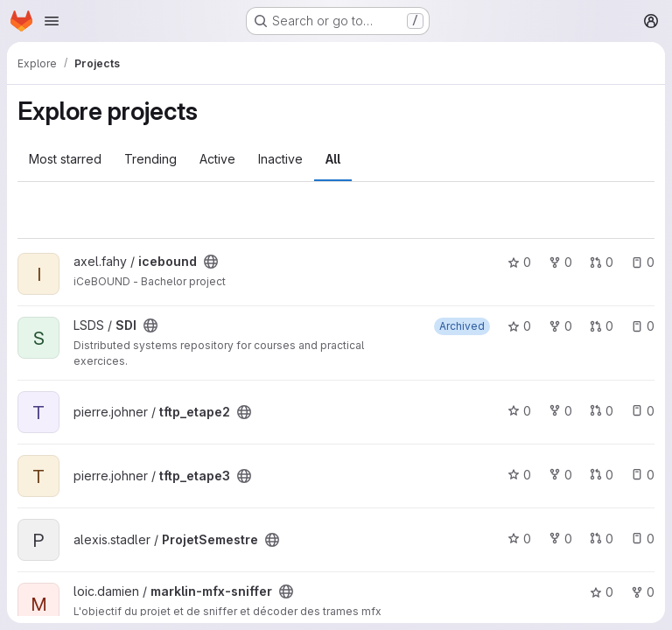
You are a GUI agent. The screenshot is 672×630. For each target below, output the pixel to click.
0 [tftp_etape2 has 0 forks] (560, 411)
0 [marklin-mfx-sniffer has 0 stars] (602, 592)
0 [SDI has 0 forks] (560, 326)
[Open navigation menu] (52, 21)
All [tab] (333, 159)
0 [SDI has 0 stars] (519, 326)
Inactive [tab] (280, 159)
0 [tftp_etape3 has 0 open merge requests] (602, 475)
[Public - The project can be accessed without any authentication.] (211, 262)
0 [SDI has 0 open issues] (643, 326)
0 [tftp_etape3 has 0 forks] (560, 475)
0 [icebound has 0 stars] (519, 262)
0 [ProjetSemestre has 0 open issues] (643, 539)
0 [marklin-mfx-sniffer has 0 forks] (643, 592)
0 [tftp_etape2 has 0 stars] (519, 411)
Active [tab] (217, 159)
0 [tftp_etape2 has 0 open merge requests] (602, 411)
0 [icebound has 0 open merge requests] (602, 262)
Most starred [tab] (65, 159)
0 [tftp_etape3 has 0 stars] (519, 475)
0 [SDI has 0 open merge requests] (602, 326)
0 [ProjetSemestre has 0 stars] (519, 539)
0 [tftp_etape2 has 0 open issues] (643, 411)
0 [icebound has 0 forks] (560, 262)
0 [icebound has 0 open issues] (643, 262)
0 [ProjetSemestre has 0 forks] (560, 539)
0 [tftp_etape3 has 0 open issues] (643, 475)
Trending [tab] (150, 159)
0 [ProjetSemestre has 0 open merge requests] (602, 539)
